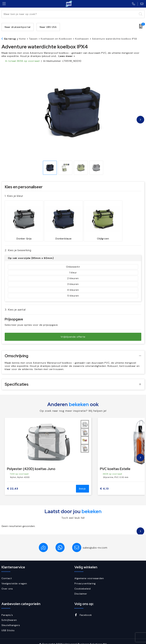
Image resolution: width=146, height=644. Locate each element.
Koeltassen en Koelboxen (56, 39)
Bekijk (82, 483)
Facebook (83, 610)
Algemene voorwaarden (89, 573)
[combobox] (70, 14)
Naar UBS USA (48, 27)
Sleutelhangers (11, 620)
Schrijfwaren (9, 615)
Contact (7, 573)
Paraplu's (7, 610)
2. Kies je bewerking (18, 245)
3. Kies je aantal (15, 304)
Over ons (7, 583)
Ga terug (10, 39)
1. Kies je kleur (14, 196)
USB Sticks (8, 625)
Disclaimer (81, 588)
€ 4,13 (104, 483)
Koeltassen (82, 39)
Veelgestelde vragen (14, 578)
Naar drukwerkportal (18, 27)
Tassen (33, 39)
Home (22, 39)
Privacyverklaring (85, 578)
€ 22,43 (13, 483)
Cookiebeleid (83, 583)
